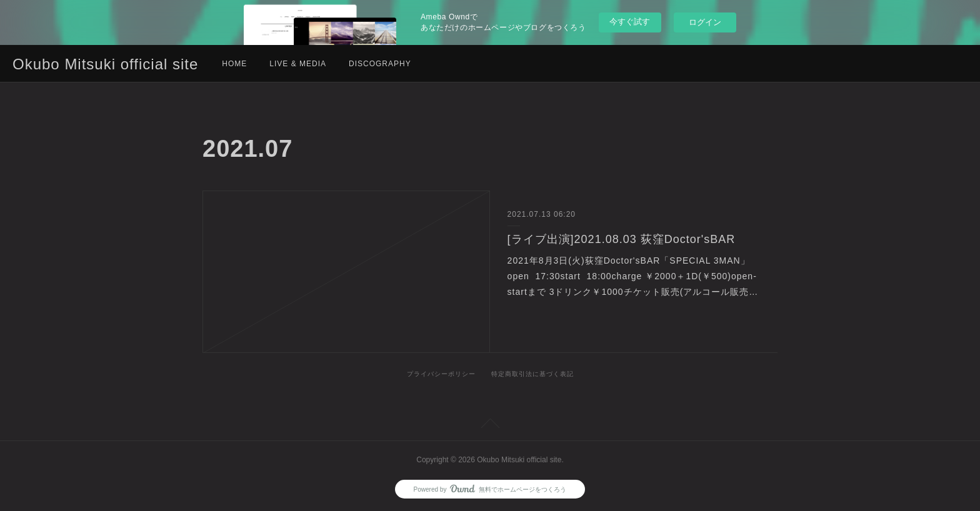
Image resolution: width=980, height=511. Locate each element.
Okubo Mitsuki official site (105, 64)
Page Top (490, 425)
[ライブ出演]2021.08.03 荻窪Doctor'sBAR (622, 239)
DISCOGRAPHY (380, 64)
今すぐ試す (630, 22)
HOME (234, 64)
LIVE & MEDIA (298, 64)
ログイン (705, 22)
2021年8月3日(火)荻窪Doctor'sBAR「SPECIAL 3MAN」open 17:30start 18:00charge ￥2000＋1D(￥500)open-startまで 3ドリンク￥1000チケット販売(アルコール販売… (633, 276)
